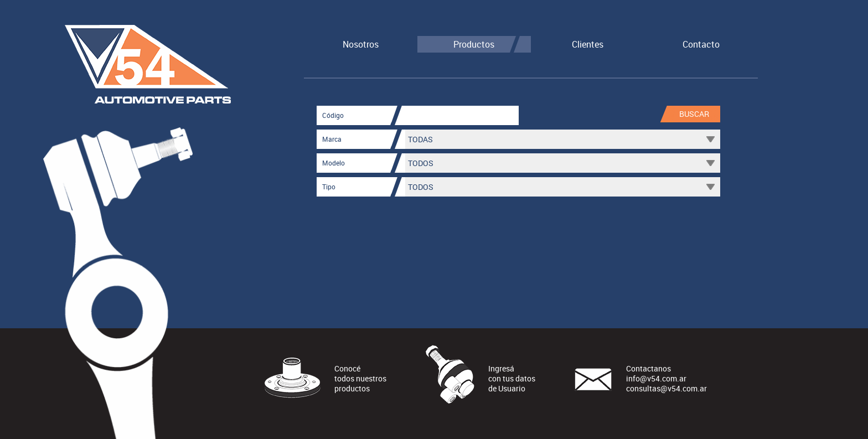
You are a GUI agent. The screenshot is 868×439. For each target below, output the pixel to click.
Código (333, 115)
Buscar (694, 114)
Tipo (329, 187)
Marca (332, 139)
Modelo (334, 163)
